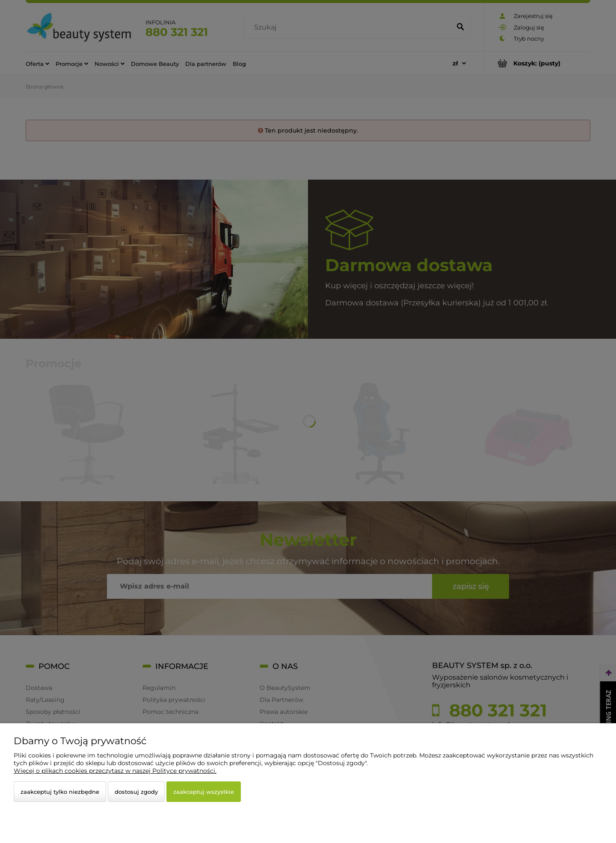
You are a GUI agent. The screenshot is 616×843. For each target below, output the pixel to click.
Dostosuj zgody (136, 792)
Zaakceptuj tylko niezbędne (60, 792)
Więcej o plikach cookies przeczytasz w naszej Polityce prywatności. (115, 771)
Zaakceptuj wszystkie (204, 792)
